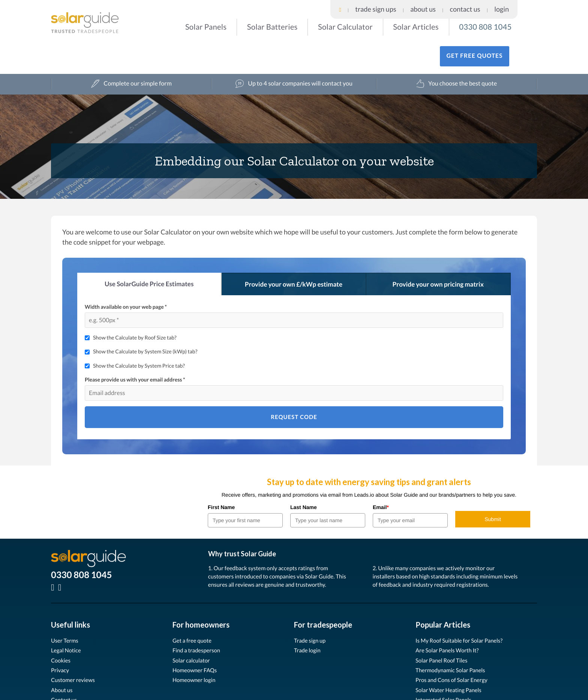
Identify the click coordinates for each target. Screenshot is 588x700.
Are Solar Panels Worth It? (450, 621)
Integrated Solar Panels (446, 670)
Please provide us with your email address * (135, 350)
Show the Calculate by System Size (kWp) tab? (145, 322)
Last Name (304, 477)
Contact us (65, 670)
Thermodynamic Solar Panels (453, 640)
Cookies (62, 630)
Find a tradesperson (198, 621)
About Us (474, 5)
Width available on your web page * (126, 277)
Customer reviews (75, 650)
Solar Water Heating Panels (451, 660)
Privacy (61, 640)
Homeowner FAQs (197, 640)
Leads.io (112, 694)
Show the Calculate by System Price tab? (139, 336)
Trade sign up (311, 611)
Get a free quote (194, 611)
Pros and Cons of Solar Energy (455, 650)
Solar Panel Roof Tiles (444, 630)
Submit (493, 489)
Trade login (308, 621)
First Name (221, 477)
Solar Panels (196, 26)
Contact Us (501, 5)
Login (526, 5)
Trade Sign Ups (443, 5)
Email (381, 477)
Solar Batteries (252, 26)
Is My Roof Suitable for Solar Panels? (463, 611)
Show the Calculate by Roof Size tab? (135, 307)
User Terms (66, 611)
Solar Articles (373, 26)
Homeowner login (196, 650)
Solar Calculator (313, 26)
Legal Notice (67, 621)
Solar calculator (193, 630)
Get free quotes (497, 27)
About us (63, 660)
